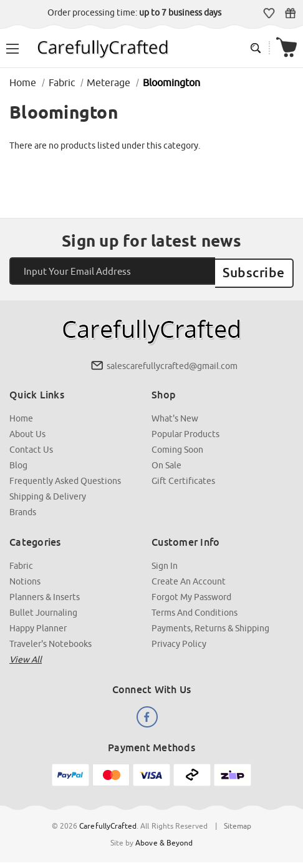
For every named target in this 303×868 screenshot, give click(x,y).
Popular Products (185, 431)
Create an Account (189, 578)
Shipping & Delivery (48, 493)
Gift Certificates (290, 13)
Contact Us (31, 446)
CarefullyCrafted (108, 823)
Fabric (21, 563)
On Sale (166, 462)
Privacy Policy (179, 641)
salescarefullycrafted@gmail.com (172, 363)
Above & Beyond (164, 840)
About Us (27, 431)
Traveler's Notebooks (50, 641)
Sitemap (238, 823)
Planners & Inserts (45, 594)
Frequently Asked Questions (65, 478)
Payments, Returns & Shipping (210, 625)
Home (21, 415)
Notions (25, 578)
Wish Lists (269, 13)
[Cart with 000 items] (286, 48)
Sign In (165, 563)
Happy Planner (38, 625)
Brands (23, 509)
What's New (175, 415)
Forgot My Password (191, 594)
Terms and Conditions (195, 609)
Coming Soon (177, 446)
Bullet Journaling (43, 609)
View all (26, 656)
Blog (18, 462)
